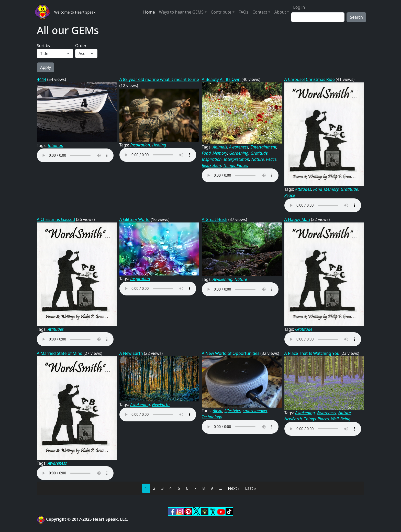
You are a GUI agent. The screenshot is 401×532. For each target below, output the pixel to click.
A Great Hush (215, 219)
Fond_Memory (214, 153)
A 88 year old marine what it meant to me (159, 79)
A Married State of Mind (60, 353)
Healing (159, 145)
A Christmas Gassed (56, 219)
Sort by (44, 46)
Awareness (239, 147)
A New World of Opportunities (231, 353)
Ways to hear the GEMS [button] (181, 12)
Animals (220, 147)
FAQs (243, 12)
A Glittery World (135, 219)
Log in (299, 7)
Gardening (239, 153)
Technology (212, 417)
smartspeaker (255, 411)
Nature (258, 159)
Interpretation (237, 159)
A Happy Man (297, 219)
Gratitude (259, 153)
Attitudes (303, 189)
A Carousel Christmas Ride (310, 79)
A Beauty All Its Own (221, 79)
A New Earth (131, 353)
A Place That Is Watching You (312, 353)
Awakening (223, 279)
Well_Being (341, 419)
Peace (271, 159)
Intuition (56, 145)
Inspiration (140, 145)
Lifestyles (233, 411)
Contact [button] (260, 12)
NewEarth (161, 405)
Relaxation (211, 165)
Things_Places (236, 165)
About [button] (280, 12)
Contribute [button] (221, 12)
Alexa (218, 411)
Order (81, 46)
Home (149, 12)
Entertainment (263, 147)
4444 (42, 79)
